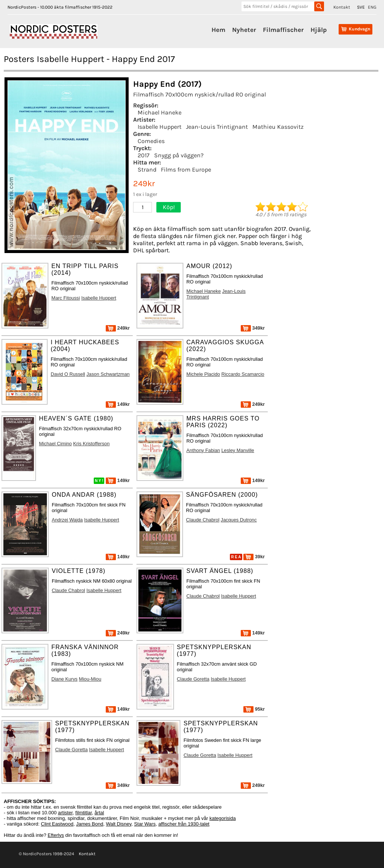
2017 (144, 155)
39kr (254, 557)
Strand (147, 170)
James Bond (90, 824)
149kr (118, 404)
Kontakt (342, 7)
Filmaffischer (283, 30)
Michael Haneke (160, 112)
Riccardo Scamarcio (243, 374)
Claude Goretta (193, 679)
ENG (372, 7)
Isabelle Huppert (160, 127)
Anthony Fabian (203, 450)
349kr (253, 328)
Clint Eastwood (57, 824)
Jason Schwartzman (108, 374)
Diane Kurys (64, 679)
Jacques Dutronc (239, 520)
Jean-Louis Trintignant (217, 127)
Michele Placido (203, 374)
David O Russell (68, 374)
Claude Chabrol (203, 520)
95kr (254, 709)
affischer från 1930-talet (184, 824)
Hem (218, 30)
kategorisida (223, 818)
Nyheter (244, 30)
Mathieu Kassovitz (278, 127)
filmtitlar (84, 813)
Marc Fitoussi (66, 298)
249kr (118, 328)
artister (65, 813)
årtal (99, 813)
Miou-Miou (90, 679)
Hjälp (319, 30)
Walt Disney (118, 824)
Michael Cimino (55, 444)
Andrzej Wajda (67, 520)
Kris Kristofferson (91, 444)
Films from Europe (186, 170)
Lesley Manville (238, 450)
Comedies (151, 141)
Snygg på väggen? (179, 155)
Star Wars (145, 824)
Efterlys (56, 835)
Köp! (169, 207)
